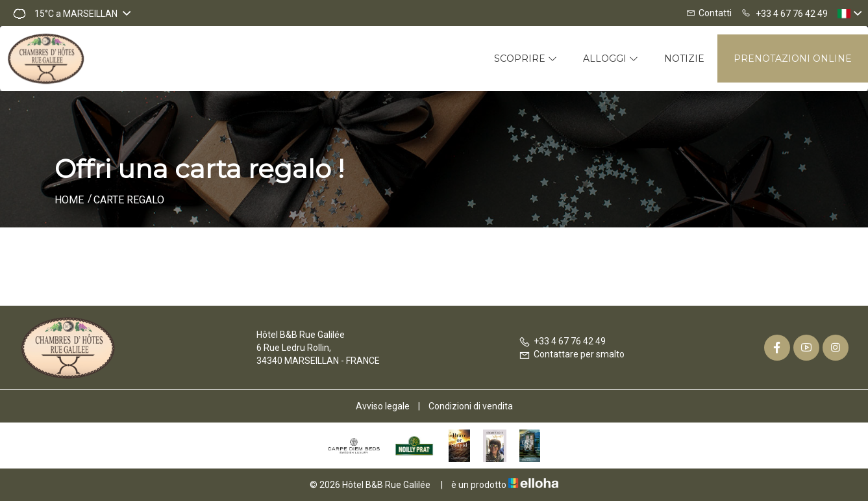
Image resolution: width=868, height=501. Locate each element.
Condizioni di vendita (471, 406)
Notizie (684, 58)
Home (69, 200)
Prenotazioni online (793, 58)
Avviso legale (383, 406)
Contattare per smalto (572, 354)
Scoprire (526, 58)
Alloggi (611, 58)
